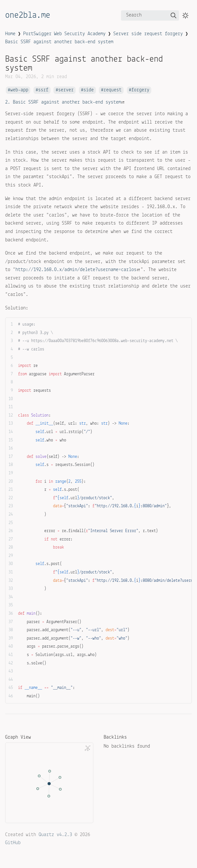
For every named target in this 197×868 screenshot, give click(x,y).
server (66, 90)
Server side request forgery (148, 34)
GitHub (13, 843)
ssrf (43, 90)
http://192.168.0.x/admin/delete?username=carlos (78, 270)
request (113, 90)
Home (10, 34)
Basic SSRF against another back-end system (59, 42)
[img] (174, 15)
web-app (19, 90)
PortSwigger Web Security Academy (64, 34)
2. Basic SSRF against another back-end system (65, 102)
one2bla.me (28, 15)
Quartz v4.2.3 (55, 835)
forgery (140, 90)
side (89, 90)
